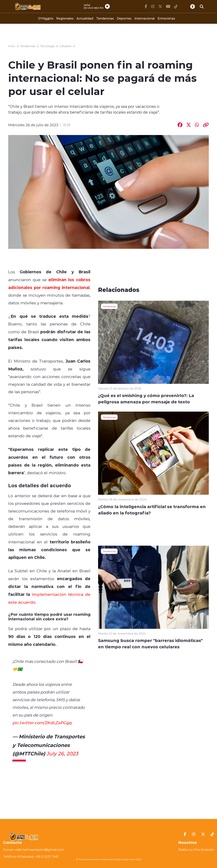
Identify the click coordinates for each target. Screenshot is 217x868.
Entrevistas (166, 18)
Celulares (65, 46)
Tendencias (105, 18)
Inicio (12, 46)
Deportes (124, 18)
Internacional (145, 18)
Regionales (65, 18)
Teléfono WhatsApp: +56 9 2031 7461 (31, 857)
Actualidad (85, 18)
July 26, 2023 (62, 753)
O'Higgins (46, 18)
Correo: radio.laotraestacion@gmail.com (33, 850)
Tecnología (47, 46)
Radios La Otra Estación (196, 850)
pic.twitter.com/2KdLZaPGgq (42, 723)
